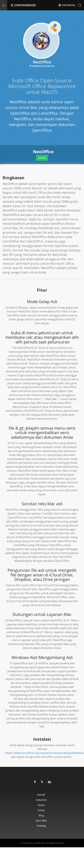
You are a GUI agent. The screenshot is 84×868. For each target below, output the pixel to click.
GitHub (42, 158)
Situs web (41, 821)
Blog (41, 815)
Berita (41, 805)
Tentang (41, 826)
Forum (41, 810)
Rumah (41, 795)
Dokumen (41, 800)
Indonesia (67, 5)
